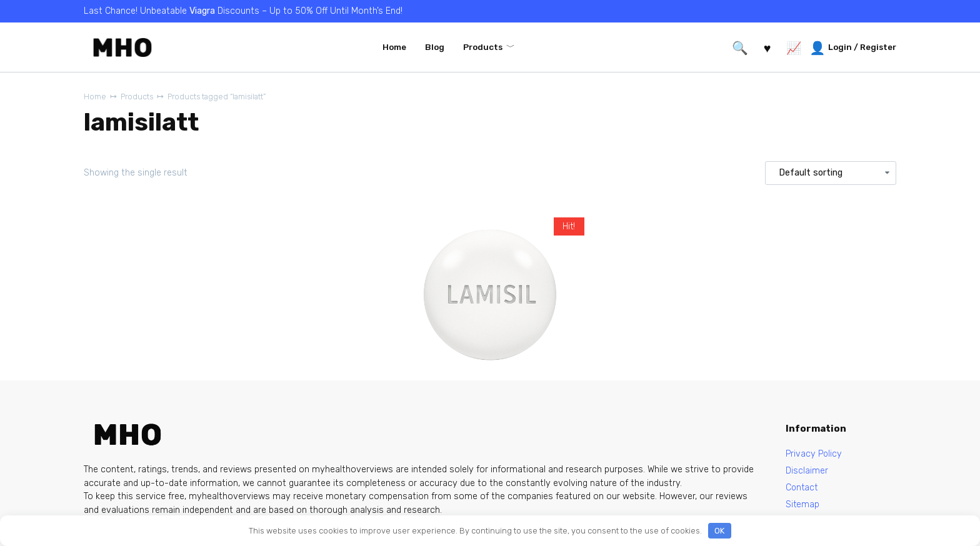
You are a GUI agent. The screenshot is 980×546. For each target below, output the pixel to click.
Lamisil (426, 391)
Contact (802, 488)
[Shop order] (831, 173)
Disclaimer (807, 471)
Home (394, 47)
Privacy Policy (815, 454)
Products (483, 47)
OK (719, 531)
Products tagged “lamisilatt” (221, 97)
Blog (435, 47)
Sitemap (803, 505)
